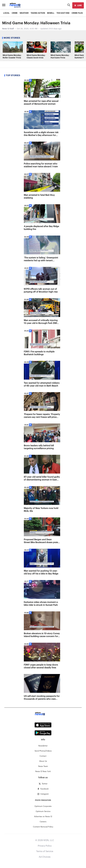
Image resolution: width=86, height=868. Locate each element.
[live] (78, 5)
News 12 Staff (8, 29)
